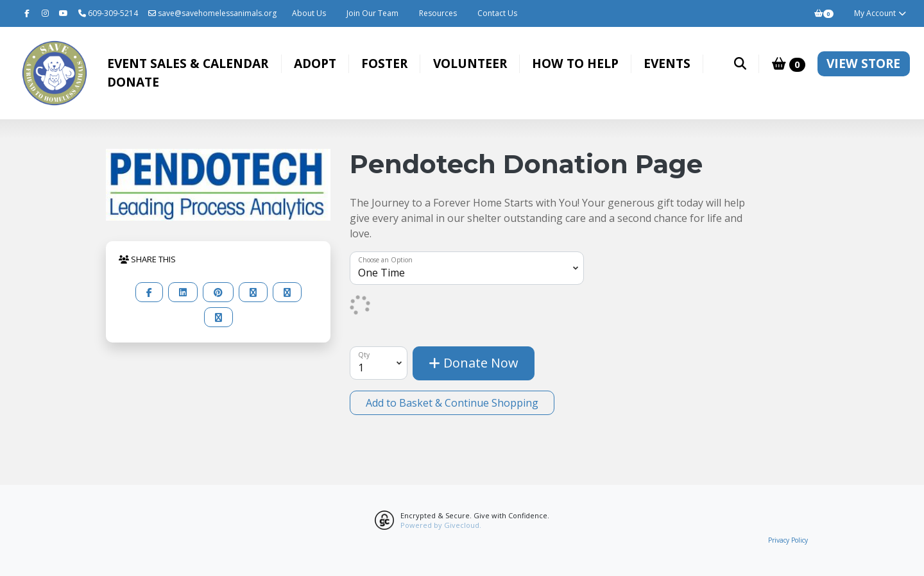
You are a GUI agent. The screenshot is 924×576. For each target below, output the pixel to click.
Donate (133, 82)
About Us (309, 13)
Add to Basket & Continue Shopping (452, 403)
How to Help (575, 63)
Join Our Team (372, 13)
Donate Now (474, 363)
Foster (384, 63)
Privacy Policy (788, 540)
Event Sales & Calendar (188, 63)
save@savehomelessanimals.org (212, 13)
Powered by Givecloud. (441, 525)
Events (667, 63)
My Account (881, 13)
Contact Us (497, 13)
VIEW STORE (863, 63)
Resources (438, 13)
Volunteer (470, 63)
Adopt (315, 63)
